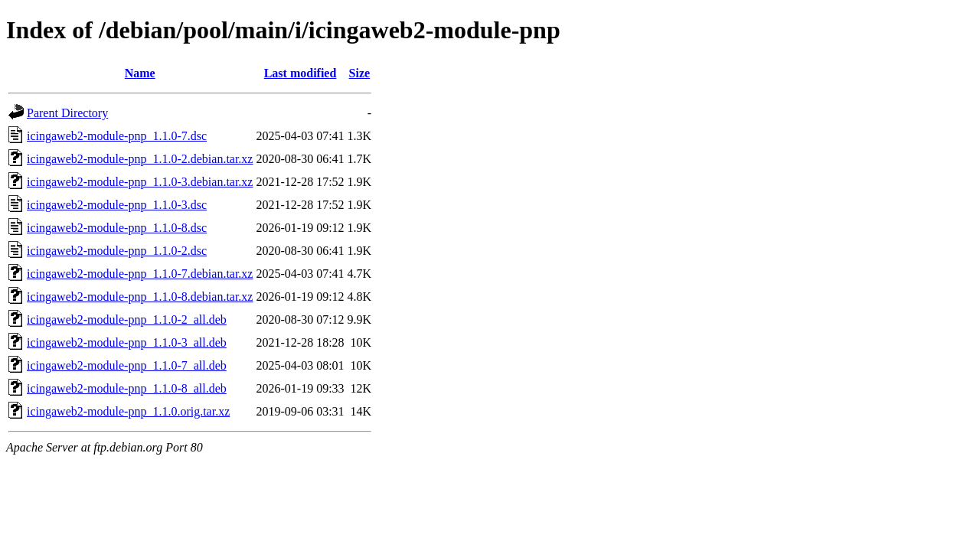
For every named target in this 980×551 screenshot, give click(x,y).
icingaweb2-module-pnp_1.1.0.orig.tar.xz (128, 411)
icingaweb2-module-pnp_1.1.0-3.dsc (117, 205)
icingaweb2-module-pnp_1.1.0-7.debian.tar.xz (140, 274)
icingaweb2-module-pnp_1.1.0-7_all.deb (127, 365)
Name (140, 73)
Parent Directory (67, 113)
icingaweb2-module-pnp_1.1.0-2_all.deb (127, 320)
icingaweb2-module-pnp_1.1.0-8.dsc (117, 228)
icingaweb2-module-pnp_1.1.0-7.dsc (117, 136)
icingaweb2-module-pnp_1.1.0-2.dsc (117, 251)
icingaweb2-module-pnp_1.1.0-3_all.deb (127, 342)
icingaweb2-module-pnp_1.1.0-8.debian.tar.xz (140, 297)
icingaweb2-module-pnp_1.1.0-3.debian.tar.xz (140, 182)
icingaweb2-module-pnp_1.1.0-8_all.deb (127, 388)
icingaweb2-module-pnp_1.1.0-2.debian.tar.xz (140, 159)
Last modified (301, 73)
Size (360, 73)
